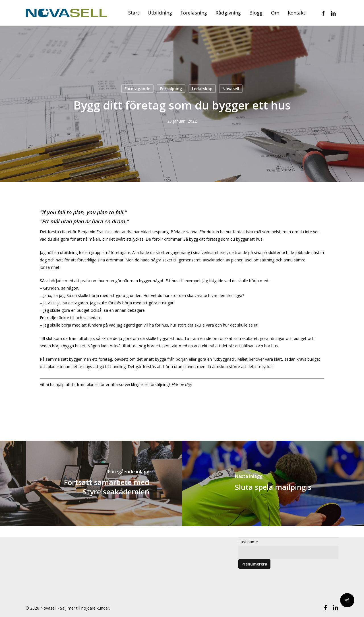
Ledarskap (202, 89)
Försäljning (171, 89)
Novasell (231, 89)
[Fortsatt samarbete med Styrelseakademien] (91, 483)
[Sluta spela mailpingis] (273, 483)
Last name (248, 542)
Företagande (137, 89)
